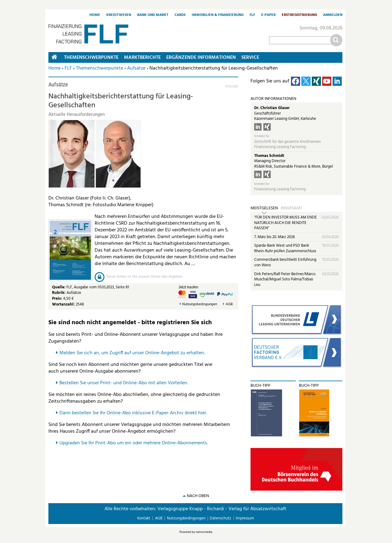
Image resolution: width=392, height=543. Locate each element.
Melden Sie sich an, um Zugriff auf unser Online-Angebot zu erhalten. (132, 353)
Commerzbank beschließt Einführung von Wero (285, 262)
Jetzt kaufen (188, 287)
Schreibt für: (262, 136)
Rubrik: (59, 293)
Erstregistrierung (299, 15)
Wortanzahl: (63, 304)
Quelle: (59, 287)
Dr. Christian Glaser (272, 108)
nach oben (198, 496)
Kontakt (144, 518)
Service (250, 58)
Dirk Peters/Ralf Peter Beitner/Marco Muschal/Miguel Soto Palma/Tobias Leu (285, 279)
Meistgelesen (264, 208)
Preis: (57, 299)
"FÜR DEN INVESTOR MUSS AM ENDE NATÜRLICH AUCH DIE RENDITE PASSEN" (286, 223)
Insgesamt (292, 208)
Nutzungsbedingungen (200, 304)
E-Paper (268, 15)
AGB (229, 304)
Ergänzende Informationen (201, 58)
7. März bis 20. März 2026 (275, 237)
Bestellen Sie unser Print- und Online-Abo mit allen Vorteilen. (124, 383)
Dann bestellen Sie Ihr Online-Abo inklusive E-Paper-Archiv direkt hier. (133, 413)
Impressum (245, 518)
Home (95, 15)
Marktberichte (142, 58)
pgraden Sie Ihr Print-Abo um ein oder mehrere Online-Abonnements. (135, 443)
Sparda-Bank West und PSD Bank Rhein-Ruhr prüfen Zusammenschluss (285, 248)
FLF (252, 15)
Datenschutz (221, 518)
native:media (204, 532)
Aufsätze (136, 68)
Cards (180, 15)
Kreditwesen (119, 15)
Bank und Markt (153, 15)
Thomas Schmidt (269, 156)
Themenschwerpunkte (100, 68)
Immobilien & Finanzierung (218, 15)
